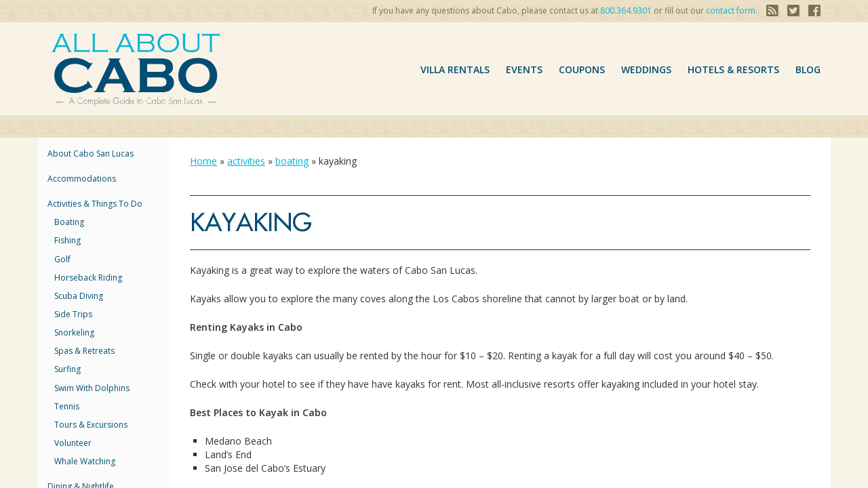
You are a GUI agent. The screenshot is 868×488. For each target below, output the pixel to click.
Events (524, 69)
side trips (73, 314)
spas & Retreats (84, 351)
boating (69, 222)
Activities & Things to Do (95, 204)
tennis (67, 406)
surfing (67, 369)
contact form (731, 11)
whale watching (85, 461)
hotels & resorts (733, 69)
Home (203, 161)
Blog (808, 69)
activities (246, 161)
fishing (67, 240)
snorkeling (74, 332)
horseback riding (88, 278)
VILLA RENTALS (455, 69)
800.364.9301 (626, 11)
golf (62, 259)
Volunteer (73, 443)
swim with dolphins (92, 388)
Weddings (646, 69)
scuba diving (79, 296)
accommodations (82, 179)
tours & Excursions (91, 425)
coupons (582, 69)
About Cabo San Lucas (91, 154)
